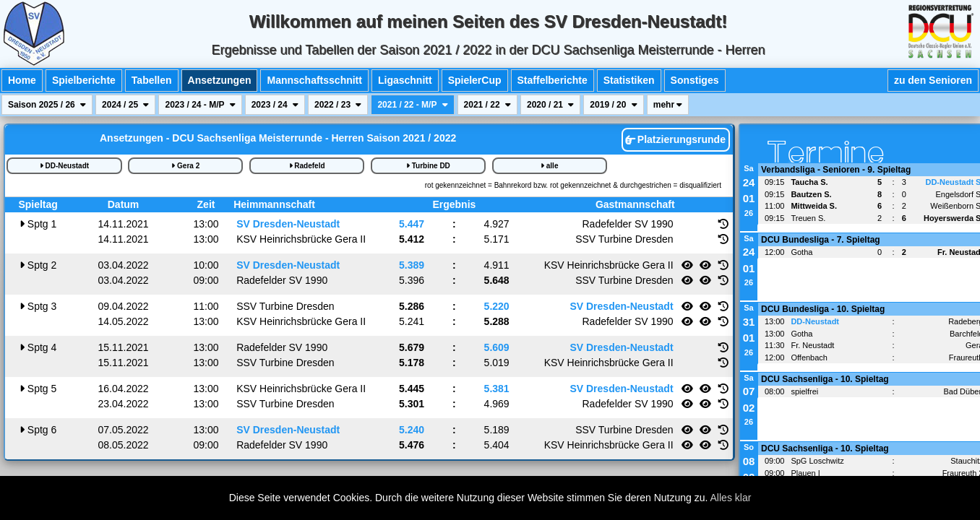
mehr (668, 105)
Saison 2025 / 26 (47, 105)
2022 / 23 (338, 105)
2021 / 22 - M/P (412, 105)
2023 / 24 (275, 105)
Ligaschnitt (405, 80)
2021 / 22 (487, 105)
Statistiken (629, 80)
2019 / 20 (613, 105)
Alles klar (731, 498)
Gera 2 (185, 166)
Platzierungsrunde (675, 139)
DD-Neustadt (64, 166)
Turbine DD (428, 166)
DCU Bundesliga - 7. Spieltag (821, 240)
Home (22, 80)
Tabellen (152, 80)
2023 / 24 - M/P (200, 105)
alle (549, 166)
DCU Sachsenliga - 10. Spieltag (825, 379)
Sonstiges (695, 80)
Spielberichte (84, 80)
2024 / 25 (125, 105)
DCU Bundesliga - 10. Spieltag (823, 309)
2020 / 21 (550, 105)
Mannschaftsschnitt (314, 80)
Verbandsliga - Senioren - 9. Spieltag (836, 170)
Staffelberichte (553, 80)
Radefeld (307, 166)
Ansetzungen (220, 80)
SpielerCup (475, 80)
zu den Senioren (933, 80)
